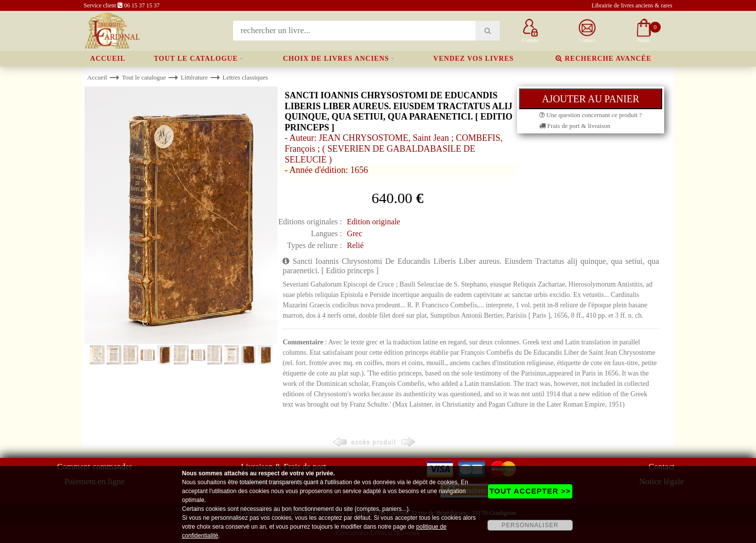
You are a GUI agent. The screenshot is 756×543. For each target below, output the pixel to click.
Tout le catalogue (196, 59)
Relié (355, 245)
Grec (354, 233)
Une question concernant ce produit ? (591, 115)
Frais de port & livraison (575, 126)
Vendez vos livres (474, 59)
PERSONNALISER (530, 525)
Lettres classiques (245, 77)
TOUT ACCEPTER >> (530, 491)
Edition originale (373, 222)
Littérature (194, 77)
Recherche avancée (603, 59)
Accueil (108, 59)
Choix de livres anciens (336, 59)
